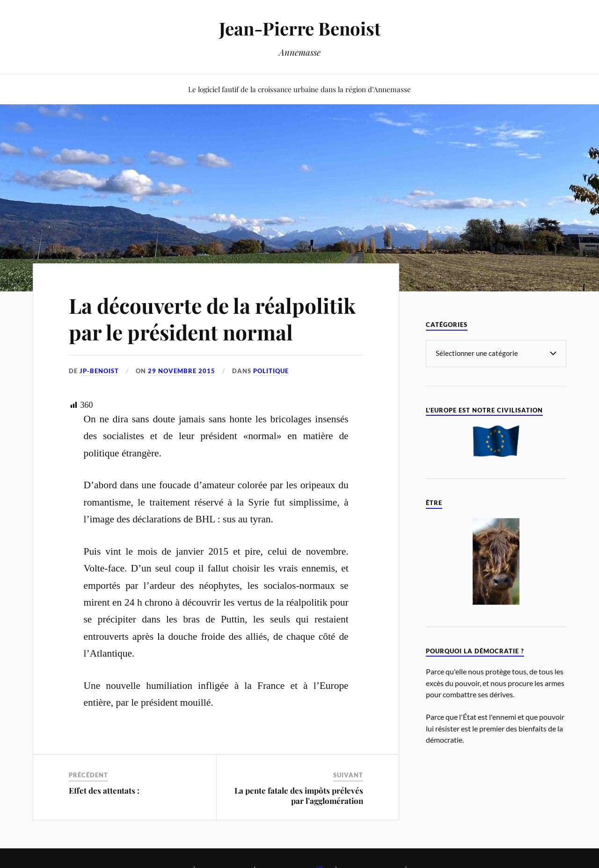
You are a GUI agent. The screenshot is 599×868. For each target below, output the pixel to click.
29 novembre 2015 (182, 371)
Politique (271, 371)
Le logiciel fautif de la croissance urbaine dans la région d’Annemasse (299, 89)
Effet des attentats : (104, 790)
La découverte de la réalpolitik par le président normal (212, 318)
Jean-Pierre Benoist (300, 28)
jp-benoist (99, 371)
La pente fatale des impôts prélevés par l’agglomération (299, 796)
